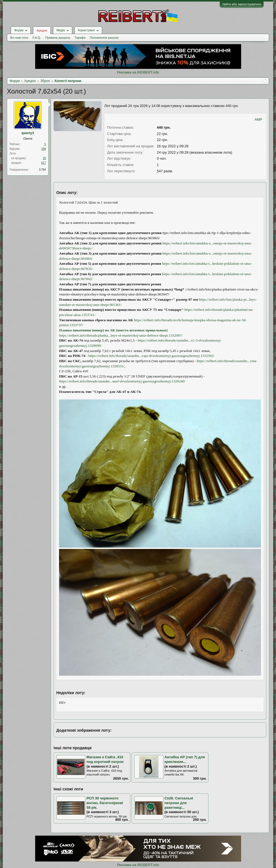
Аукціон (42, 30)
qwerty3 (28, 133)
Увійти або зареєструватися (242, 4)
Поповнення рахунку (104, 38)
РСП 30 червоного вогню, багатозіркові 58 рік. (105, 803)
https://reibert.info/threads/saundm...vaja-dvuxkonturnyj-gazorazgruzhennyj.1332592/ (151, 356)
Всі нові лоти (19, 38)
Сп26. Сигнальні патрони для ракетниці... (179, 803)
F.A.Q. (37, 38)
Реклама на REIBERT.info (138, 72)
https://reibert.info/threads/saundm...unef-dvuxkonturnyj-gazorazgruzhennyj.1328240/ (122, 381)
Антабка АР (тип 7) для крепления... (185, 759)
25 (44, 158)
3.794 (42, 170)
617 (44, 163)
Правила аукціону (58, 38)
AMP (258, 119)
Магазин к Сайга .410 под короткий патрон (105, 759)
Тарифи (80, 38)
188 (44, 149)
